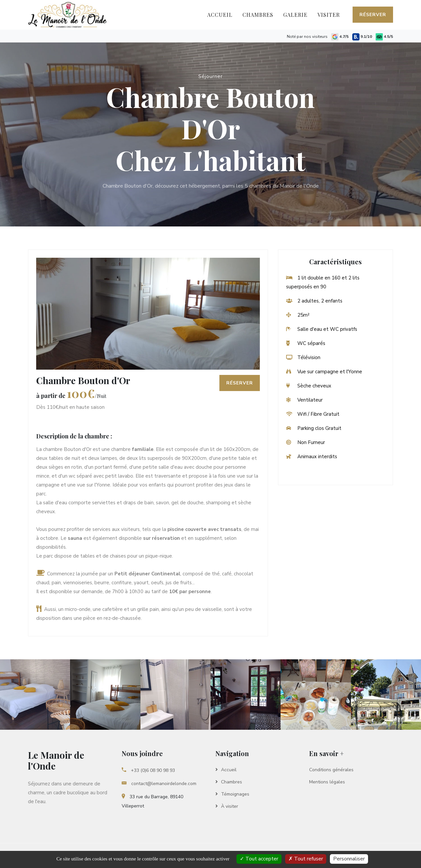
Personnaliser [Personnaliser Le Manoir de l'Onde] (349, 859)
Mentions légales (327, 782)
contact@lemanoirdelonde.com (159, 784)
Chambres (258, 15)
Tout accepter (259, 859)
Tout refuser (306, 859)
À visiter (227, 806)
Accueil (222, 13)
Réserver (373, 15)
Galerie (295, 15)
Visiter (329, 15)
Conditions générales (331, 770)
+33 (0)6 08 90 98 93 (148, 770)
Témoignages (232, 794)
